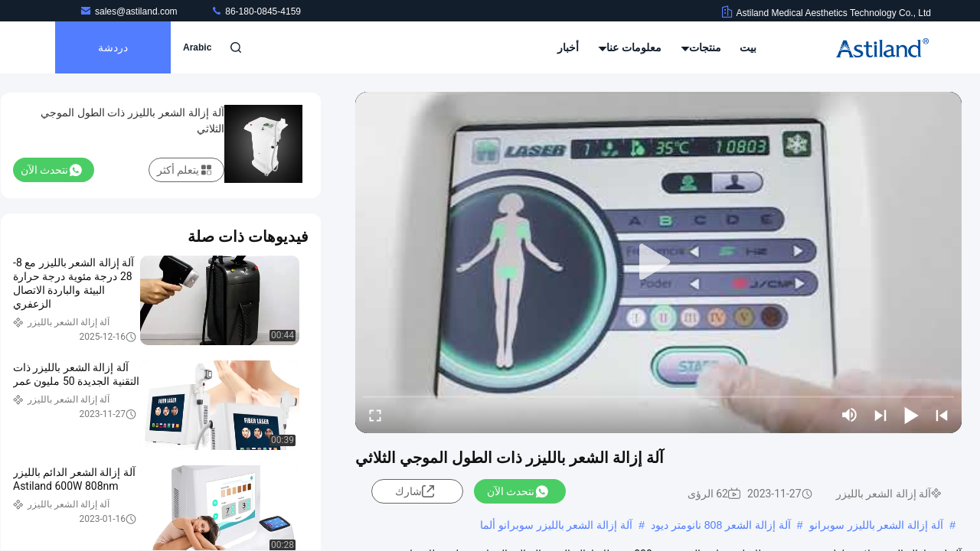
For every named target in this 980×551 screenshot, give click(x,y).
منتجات (701, 47)
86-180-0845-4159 (256, 11)
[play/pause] (911, 415)
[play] (658, 262)
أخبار (568, 47)
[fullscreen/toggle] (375, 415)
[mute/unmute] (850, 415)
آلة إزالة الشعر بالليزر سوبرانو (877, 525)
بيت (748, 47)
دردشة (113, 47)
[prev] (942, 415)
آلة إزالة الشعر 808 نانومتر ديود (721, 525)
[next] (880, 415)
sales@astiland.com (130, 11)
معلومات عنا (630, 47)
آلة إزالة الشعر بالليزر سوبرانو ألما (556, 525)
